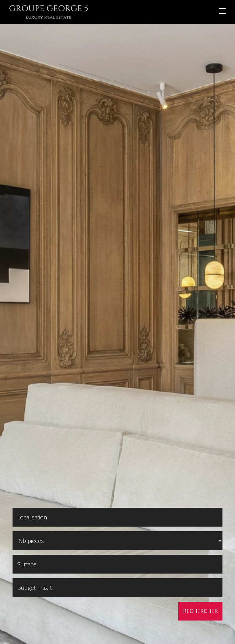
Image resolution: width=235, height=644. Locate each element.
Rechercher (200, 611)
